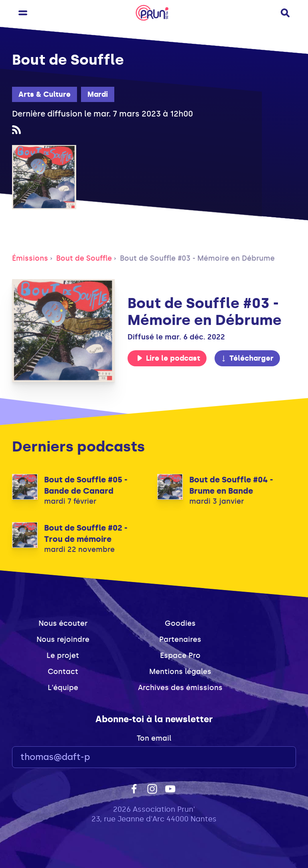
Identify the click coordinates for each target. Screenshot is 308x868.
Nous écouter (63, 623)
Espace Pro (180, 656)
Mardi (98, 94)
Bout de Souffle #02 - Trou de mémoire (86, 533)
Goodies (180, 623)
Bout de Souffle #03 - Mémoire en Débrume (197, 258)
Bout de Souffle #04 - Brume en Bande (231, 485)
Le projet (63, 656)
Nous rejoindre (63, 639)
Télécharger (247, 358)
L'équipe (63, 688)
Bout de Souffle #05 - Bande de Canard (86, 485)
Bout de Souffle (84, 258)
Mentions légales (180, 672)
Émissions (30, 258)
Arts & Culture (45, 94)
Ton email (154, 738)
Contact (63, 672)
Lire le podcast (168, 358)
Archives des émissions (180, 688)
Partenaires (180, 639)
